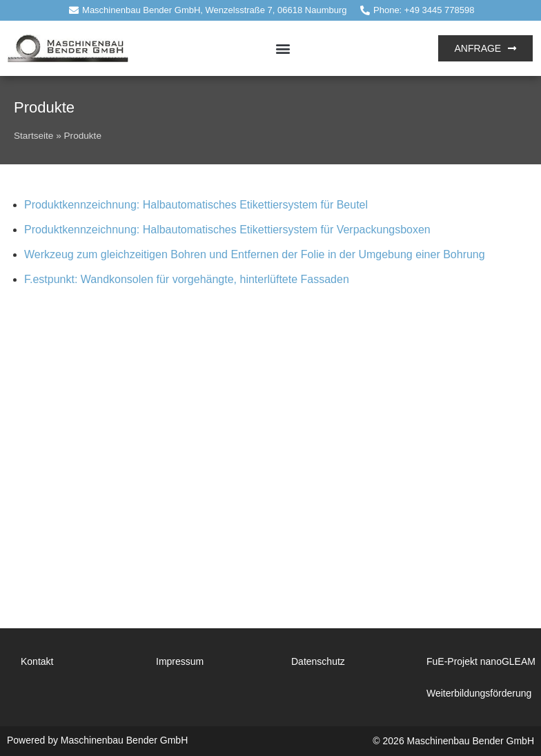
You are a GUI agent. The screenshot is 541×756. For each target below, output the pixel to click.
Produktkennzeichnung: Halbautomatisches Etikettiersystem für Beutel (196, 205)
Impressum (180, 661)
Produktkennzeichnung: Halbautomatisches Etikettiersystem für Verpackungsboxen (227, 230)
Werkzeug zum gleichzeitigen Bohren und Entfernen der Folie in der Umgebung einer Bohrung (255, 254)
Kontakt (37, 661)
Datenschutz (318, 661)
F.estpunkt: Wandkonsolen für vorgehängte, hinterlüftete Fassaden (187, 279)
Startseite (33, 136)
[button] (283, 48)
